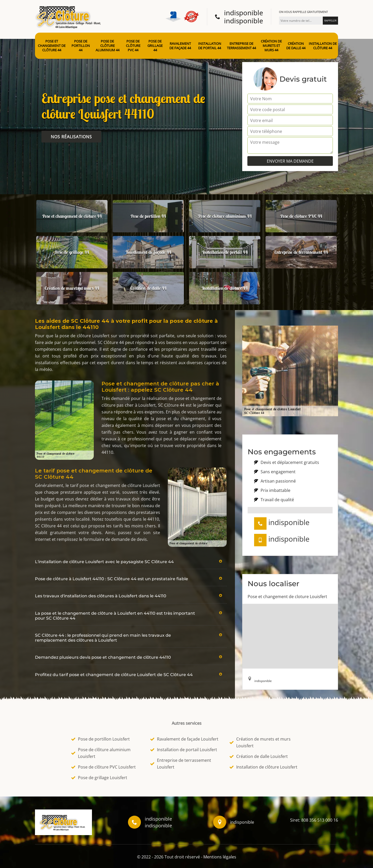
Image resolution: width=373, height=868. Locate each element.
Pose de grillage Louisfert (99, 778)
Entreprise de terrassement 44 (241, 46)
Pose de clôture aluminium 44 (107, 46)
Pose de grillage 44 (155, 46)
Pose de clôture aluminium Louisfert (101, 753)
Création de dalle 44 (296, 46)
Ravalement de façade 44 (180, 46)
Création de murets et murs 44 (271, 46)
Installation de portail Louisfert (184, 750)
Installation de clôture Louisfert (263, 767)
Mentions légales (220, 857)
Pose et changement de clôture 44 (52, 46)
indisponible (244, 13)
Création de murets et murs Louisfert (260, 742)
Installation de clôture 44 (323, 46)
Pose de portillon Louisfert (101, 739)
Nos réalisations (71, 137)
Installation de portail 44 (210, 46)
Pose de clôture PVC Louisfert (103, 767)
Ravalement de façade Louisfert (184, 739)
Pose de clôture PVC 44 (133, 46)
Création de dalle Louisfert (259, 756)
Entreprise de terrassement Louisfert (181, 764)
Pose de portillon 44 (81, 46)
